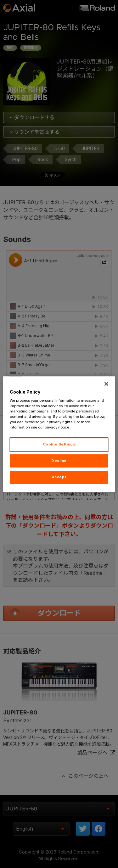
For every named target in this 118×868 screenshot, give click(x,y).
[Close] (106, 384)
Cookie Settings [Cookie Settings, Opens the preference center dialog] (59, 445)
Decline (59, 461)
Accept (59, 477)
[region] (59, 434)
